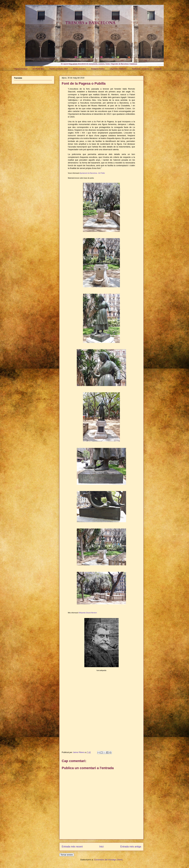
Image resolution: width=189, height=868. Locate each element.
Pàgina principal (21, 69)
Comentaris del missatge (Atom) (108, 860)
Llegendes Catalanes (118, 69)
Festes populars (79, 69)
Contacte (158, 69)
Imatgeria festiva (98, 69)
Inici (102, 847)
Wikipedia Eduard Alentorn (88, 613)
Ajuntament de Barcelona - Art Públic (92, 173)
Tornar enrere (67, 855)
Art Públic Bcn (38, 69)
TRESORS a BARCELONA (90, 23)
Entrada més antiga (131, 847)
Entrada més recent (72, 847)
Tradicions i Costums (141, 69)
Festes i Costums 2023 (59, 69)
